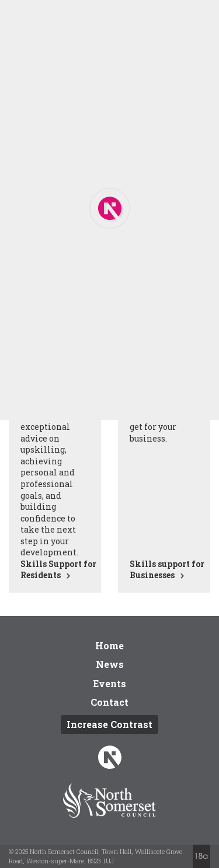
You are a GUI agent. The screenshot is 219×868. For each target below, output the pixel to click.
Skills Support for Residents (58, 570)
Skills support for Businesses (167, 570)
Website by (201, 856)
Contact (109, 702)
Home (109, 645)
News (110, 664)
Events (109, 683)
